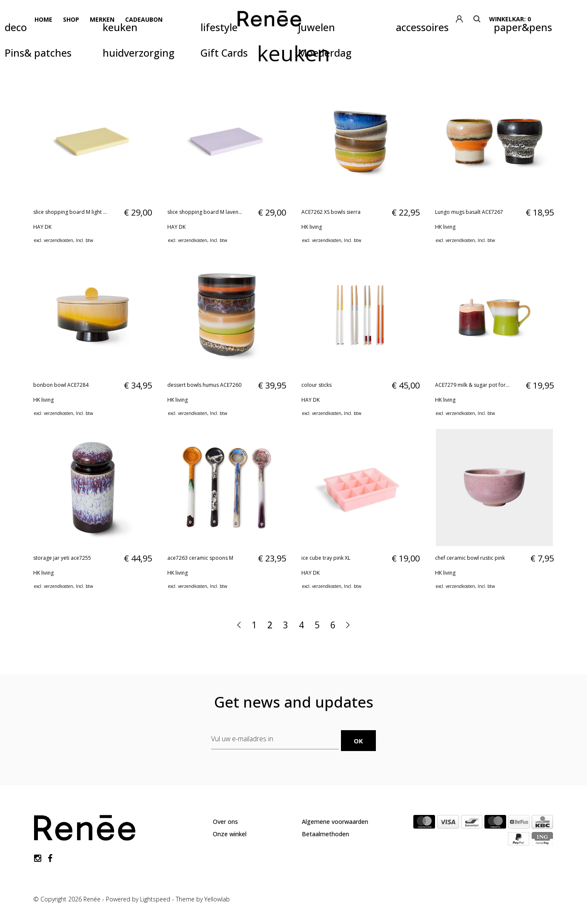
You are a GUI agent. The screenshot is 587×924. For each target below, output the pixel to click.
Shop (70, 19)
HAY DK (42, 227)
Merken (101, 19)
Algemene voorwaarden (335, 821)
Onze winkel (230, 833)
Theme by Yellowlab (203, 898)
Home (43, 19)
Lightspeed (155, 898)
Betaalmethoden (325, 833)
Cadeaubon (142, 19)
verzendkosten (59, 240)
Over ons (225, 821)
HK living (312, 227)
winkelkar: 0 (534, 19)
